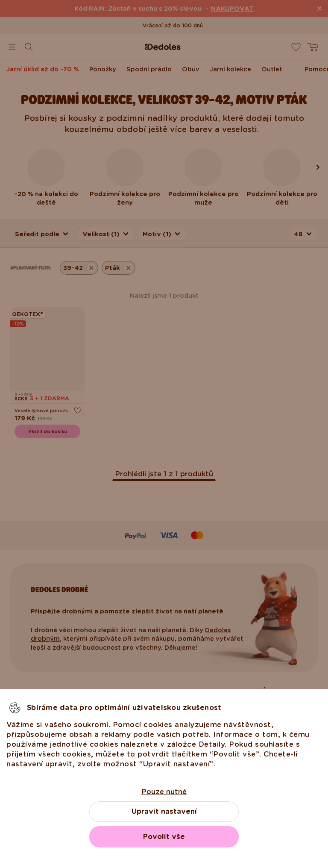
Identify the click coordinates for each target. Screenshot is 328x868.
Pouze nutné (164, 792)
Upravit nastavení (164, 811)
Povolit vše (164, 837)
